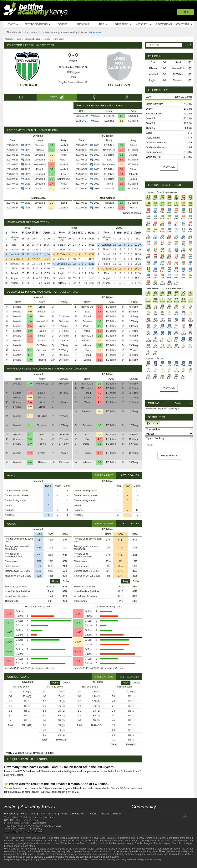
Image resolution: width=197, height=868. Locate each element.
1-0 (52, 179)
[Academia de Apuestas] (164, 816)
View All (169, 388)
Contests (184, 24)
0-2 (52, 169)
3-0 (52, 174)
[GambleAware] (13, 865)
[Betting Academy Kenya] (135, 816)
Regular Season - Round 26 (73, 82)
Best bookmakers (38, 24)
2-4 (52, 184)
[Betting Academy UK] (178, 816)
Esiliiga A (73, 72)
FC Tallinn (119, 85)
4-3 (121, 160)
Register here (47, 817)
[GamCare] (25, 865)
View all (169, 167)
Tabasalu (40, 145)
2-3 (121, 203)
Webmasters (39, 823)
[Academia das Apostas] (142, 816)
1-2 (52, 150)
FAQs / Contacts (52, 826)
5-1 (30, 355)
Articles (144, 24)
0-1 (52, 145)
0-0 (52, 155)
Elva (63, 174)
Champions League (182, 843)
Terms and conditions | (16, 829)
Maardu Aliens (109, 165)
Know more (95, 32)
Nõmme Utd (40, 165)
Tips (103, 24)
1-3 (121, 116)
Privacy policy (35, 829)
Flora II (63, 160)
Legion (40, 189)
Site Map (9, 820)
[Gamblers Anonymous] (36, 865)
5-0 (121, 150)
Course (62, 24)
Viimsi (63, 155)
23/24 (97, 165)
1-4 (164, 80)
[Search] (188, 45)
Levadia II (27, 85)
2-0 (30, 331)
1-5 (121, 189)
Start (13, 24)
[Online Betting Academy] (156, 816)
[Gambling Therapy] (31, 865)
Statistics (124, 24)
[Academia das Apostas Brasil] (149, 816)
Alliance (40, 150)
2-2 (52, 203)
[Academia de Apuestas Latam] (171, 816)
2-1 (121, 155)
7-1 (121, 145)
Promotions (164, 24)
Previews (83, 24)
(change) (175, 409)
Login (186, 12)
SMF (37, 820)
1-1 (121, 121)
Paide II (64, 203)
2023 (73, 77)
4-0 (52, 165)
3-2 (121, 179)
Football (84, 838)
